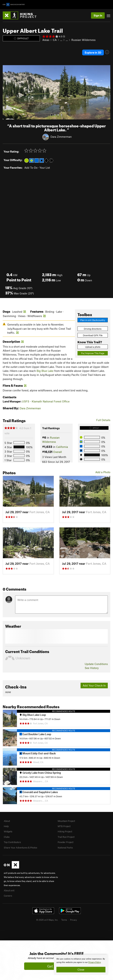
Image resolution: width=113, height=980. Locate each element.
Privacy (74, 920)
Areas (46, 40)
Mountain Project (66, 821)
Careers (8, 896)
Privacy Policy (95, 962)
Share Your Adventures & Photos (20, 848)
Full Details (103, 420)
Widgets (8, 831)
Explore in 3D (93, 52)
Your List (45, 168)
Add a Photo (103, 472)
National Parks (65, 848)
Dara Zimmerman (61, 137)
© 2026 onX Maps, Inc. (47, 920)
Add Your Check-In (94, 685)
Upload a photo (93, 347)
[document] (81, 965)
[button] (6, 92)
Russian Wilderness (83, 40)
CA (55, 40)
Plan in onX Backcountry (93, 320)
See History (92, 668)
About (7, 821)
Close (81, 970)
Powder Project (66, 842)
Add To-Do (31, 168)
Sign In (98, 15)
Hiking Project (65, 831)
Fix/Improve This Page (93, 353)
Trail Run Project (66, 837)
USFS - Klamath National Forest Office (46, 401)
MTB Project (64, 826)
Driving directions (93, 329)
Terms (64, 920)
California (62, 447)
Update (96, 664)
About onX (9, 890)
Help (6, 826)
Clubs (7, 837)
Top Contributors (12, 842)
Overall (57, 452)
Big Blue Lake (45, 371)
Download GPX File (93, 335)
